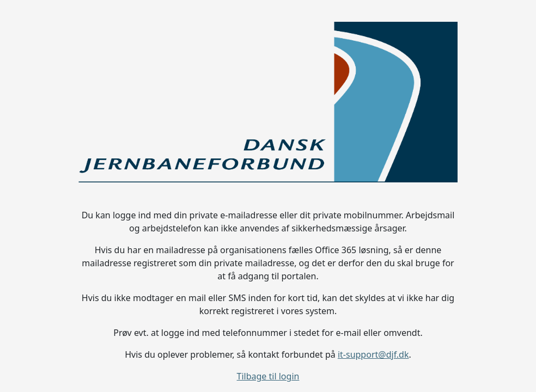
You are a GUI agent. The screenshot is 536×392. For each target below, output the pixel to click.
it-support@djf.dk (373, 354)
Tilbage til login (268, 376)
